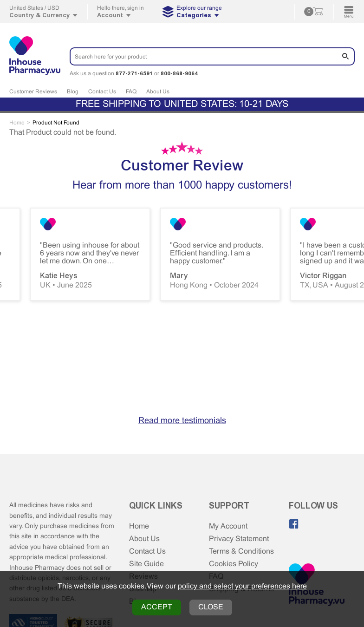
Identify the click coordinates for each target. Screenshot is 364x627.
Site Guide (146, 564)
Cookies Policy (234, 564)
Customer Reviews (33, 92)
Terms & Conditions (241, 552)
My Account (228, 526)
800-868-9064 (179, 73)
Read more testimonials (182, 421)
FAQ (131, 92)
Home (139, 526)
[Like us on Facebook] (294, 524)
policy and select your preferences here (242, 586)
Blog (73, 92)
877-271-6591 (134, 73)
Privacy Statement (239, 539)
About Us (158, 92)
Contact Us (102, 92)
